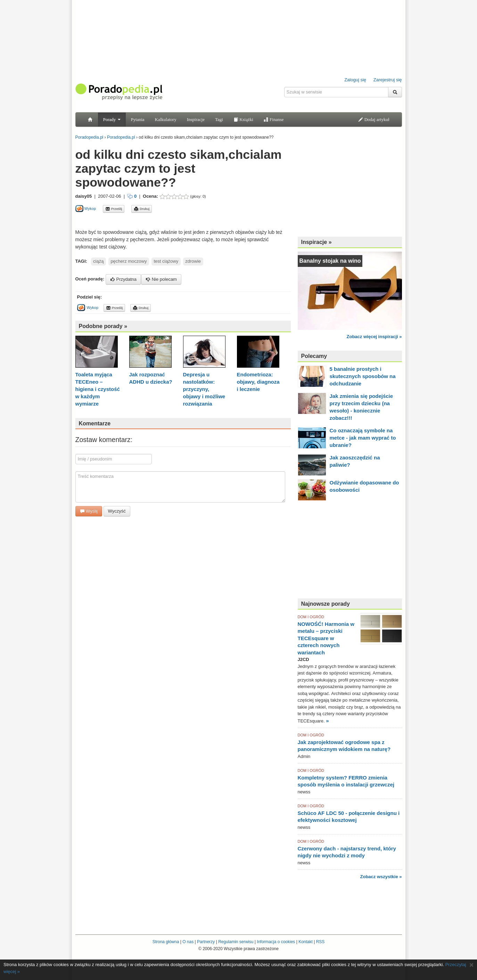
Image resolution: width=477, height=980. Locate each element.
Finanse (274, 119)
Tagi (219, 119)
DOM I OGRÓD (311, 617)
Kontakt (306, 942)
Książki (243, 119)
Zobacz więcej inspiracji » (374, 337)
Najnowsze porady (326, 604)
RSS (320, 942)
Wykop (86, 209)
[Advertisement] (157, 220)
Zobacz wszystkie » (381, 877)
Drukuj (142, 209)
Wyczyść (117, 511)
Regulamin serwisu (236, 942)
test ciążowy (166, 261)
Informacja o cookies (276, 942)
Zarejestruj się (388, 80)
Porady (112, 119)
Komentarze (95, 423)
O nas (188, 942)
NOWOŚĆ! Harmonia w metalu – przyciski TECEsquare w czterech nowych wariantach (326, 638)
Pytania (138, 119)
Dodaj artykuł (374, 119)
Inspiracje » (316, 242)
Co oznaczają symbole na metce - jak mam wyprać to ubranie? (363, 438)
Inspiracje (196, 119)
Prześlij (114, 209)
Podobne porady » (103, 326)
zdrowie (193, 261)
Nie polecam (161, 279)
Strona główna (166, 942)
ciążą (98, 261)
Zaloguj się (355, 80)
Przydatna (123, 279)
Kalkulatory (166, 119)
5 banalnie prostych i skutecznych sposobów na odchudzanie (363, 376)
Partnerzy (206, 942)
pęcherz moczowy (129, 261)
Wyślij (89, 511)
